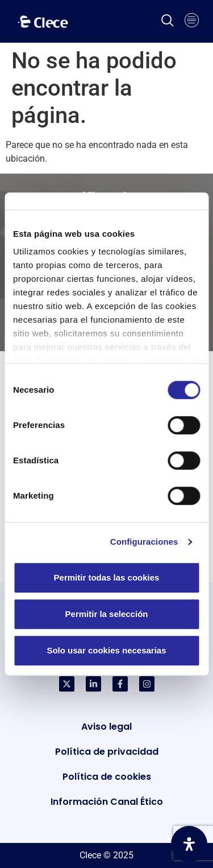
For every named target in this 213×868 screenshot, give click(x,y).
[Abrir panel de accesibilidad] (189, 844)
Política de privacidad (107, 752)
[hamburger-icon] (192, 22)
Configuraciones (144, 542)
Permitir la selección (107, 614)
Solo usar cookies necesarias (106, 650)
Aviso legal (106, 727)
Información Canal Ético (107, 802)
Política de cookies (107, 777)
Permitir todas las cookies (107, 577)
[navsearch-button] (168, 22)
